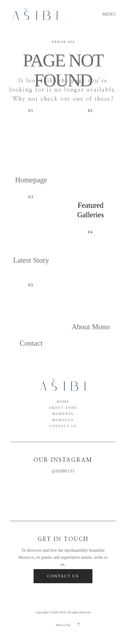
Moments (63, 414)
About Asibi (63, 408)
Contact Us (63, 426)
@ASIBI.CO (63, 471)
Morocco (63, 420)
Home (63, 402)
